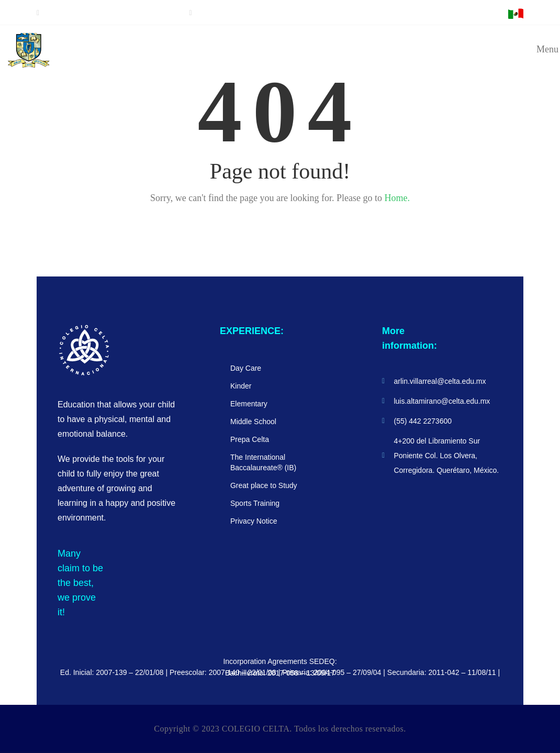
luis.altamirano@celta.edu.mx (239, 13)
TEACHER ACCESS (438, 14)
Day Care (246, 368)
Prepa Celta (250, 439)
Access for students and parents (362, 14)
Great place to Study (264, 485)
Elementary (249, 404)
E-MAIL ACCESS (487, 14)
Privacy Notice (254, 521)
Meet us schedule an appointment (110, 13)
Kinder (241, 386)
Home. (397, 198)
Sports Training (255, 503)
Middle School (253, 422)
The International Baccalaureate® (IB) (263, 462)
